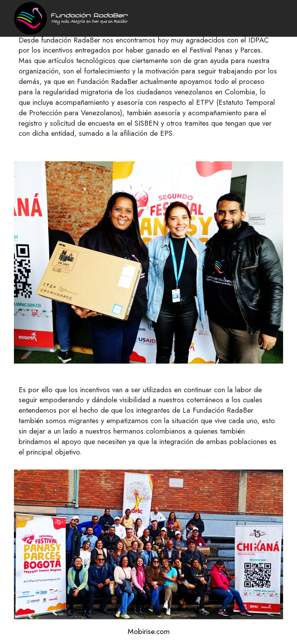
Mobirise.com (149, 631)
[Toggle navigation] (278, 2)
